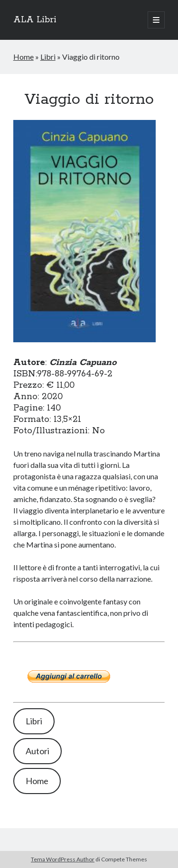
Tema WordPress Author (63, 859)
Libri (48, 57)
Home (23, 57)
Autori (37, 751)
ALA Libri (35, 20)
